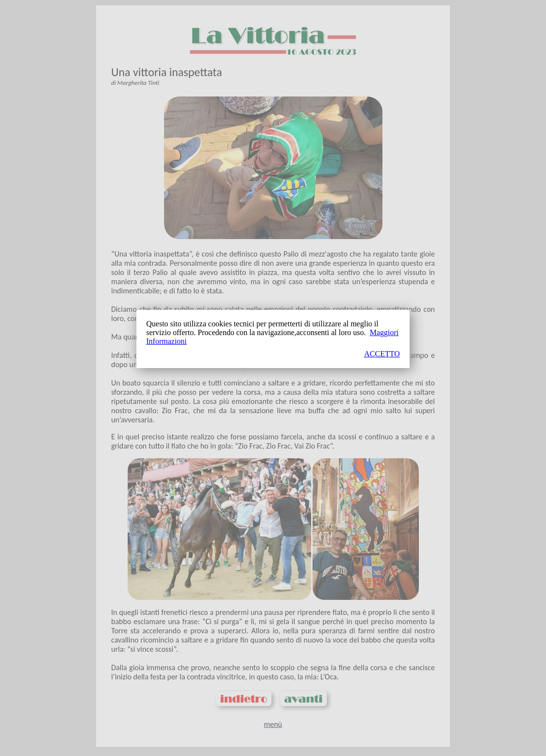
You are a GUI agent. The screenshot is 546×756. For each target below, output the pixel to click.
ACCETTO (382, 354)
